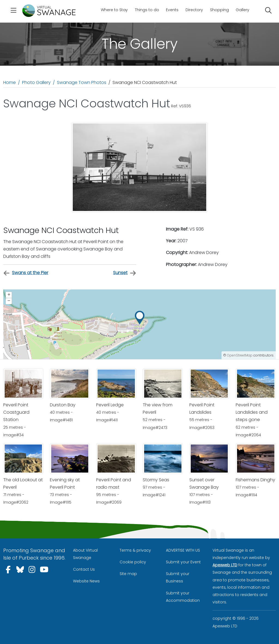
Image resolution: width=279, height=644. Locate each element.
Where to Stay (114, 10)
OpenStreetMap (240, 355)
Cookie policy (133, 562)
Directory (194, 10)
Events (172, 10)
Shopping (219, 10)
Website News (86, 581)
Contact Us (84, 569)
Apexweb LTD (225, 565)
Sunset (125, 273)
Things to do (147, 10)
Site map (128, 574)
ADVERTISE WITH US (183, 550)
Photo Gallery (36, 82)
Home (10, 82)
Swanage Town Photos (82, 82)
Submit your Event (183, 562)
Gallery (242, 10)
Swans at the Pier (26, 273)
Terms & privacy (135, 550)
